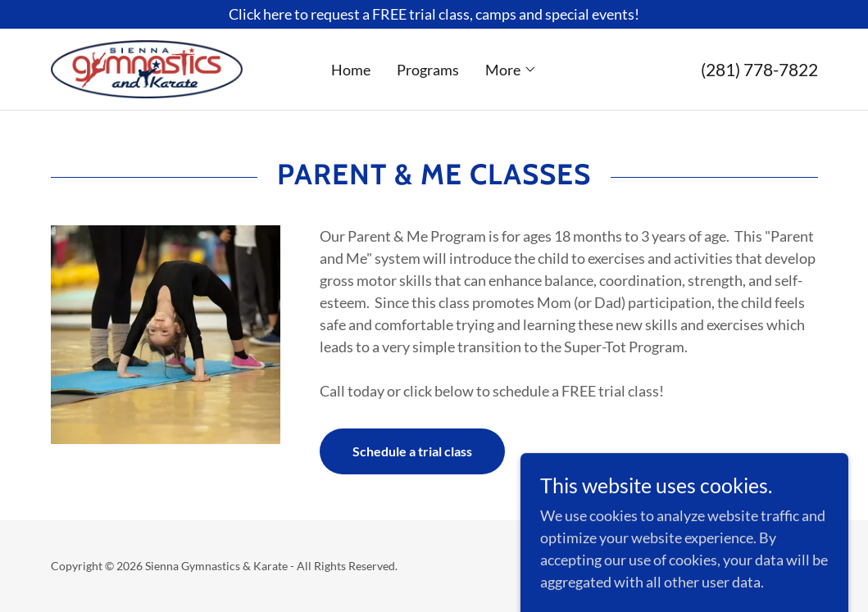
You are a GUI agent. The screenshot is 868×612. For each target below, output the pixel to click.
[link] (147, 67)
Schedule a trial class (412, 451)
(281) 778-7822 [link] (759, 69)
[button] (511, 70)
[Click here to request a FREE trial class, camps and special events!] (434, 14)
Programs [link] (428, 70)
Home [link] (351, 70)
